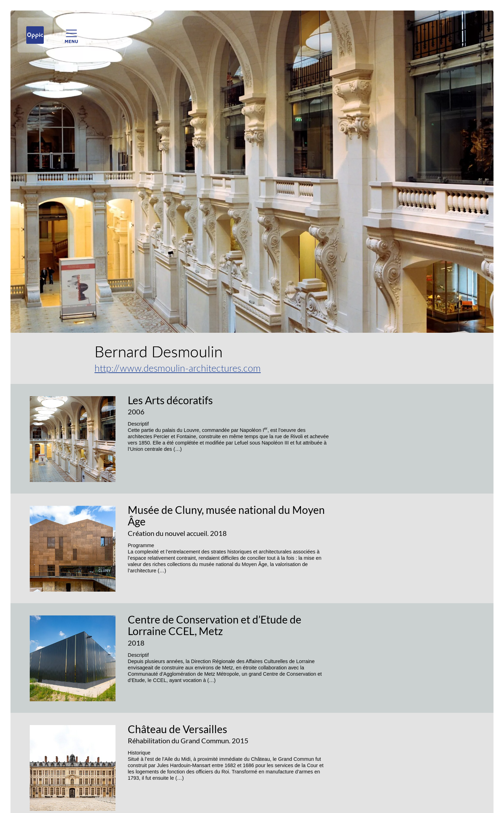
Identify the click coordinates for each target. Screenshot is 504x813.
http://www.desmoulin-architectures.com (178, 368)
